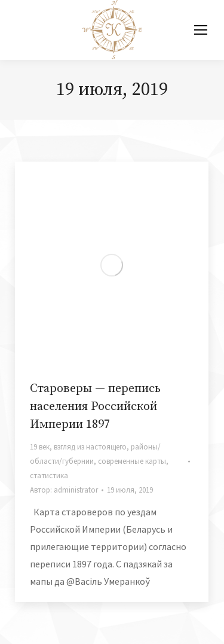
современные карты (132, 461)
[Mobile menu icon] (201, 30)
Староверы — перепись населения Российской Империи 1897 (95, 407)
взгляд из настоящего (90, 447)
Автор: (64, 490)
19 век (40, 447)
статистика (49, 476)
